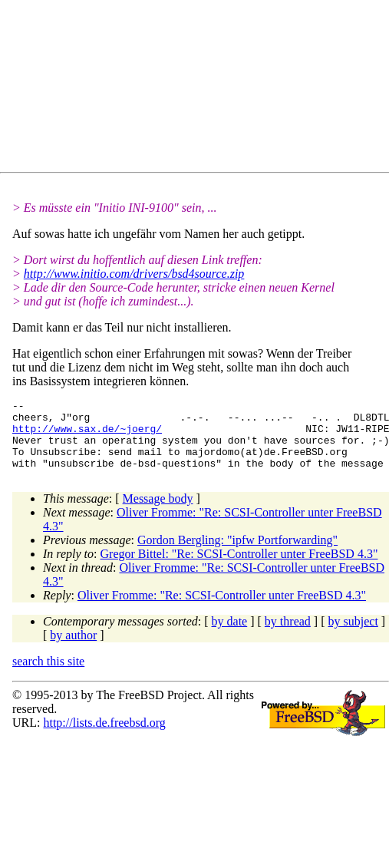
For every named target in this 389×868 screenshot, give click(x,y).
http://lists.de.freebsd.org (104, 736)
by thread (288, 635)
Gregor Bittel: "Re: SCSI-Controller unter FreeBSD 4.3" (239, 568)
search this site (48, 675)
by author (73, 649)
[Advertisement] (150, 89)
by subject (353, 635)
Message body (158, 512)
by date (230, 635)
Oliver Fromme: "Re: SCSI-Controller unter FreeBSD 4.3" (222, 609)
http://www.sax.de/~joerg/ (87, 435)
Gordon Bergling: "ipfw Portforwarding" (237, 554)
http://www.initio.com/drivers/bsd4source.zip (134, 274)
